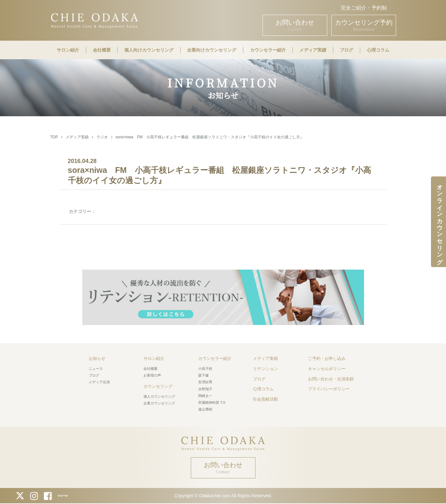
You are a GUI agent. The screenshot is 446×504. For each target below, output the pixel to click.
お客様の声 (152, 375)
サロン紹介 (68, 50)
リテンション (265, 369)
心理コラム (378, 50)
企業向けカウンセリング (212, 50)
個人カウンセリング (159, 396)
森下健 (203, 375)
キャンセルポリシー (327, 369)
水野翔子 (205, 389)
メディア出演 (99, 382)
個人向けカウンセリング (149, 50)
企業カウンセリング (159, 403)
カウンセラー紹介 (268, 50)
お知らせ (97, 358)
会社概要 (102, 50)
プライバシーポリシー (329, 389)
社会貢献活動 (265, 399)
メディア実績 (313, 50)
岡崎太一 (205, 396)
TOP (54, 137)
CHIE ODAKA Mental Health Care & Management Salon (94, 20)
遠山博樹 (205, 409)
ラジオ (102, 137)
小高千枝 (205, 369)
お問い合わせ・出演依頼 (331, 379)
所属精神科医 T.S (212, 402)
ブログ (346, 50)
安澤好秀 (205, 382)
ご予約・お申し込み (327, 358)
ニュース (96, 369)
